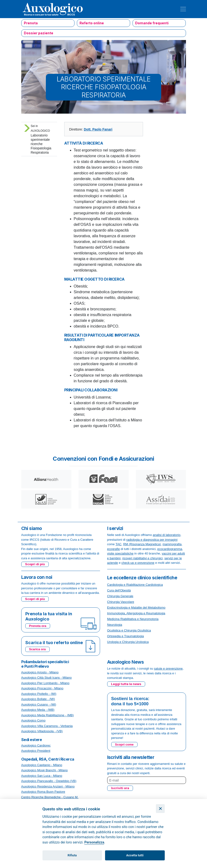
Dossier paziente (39, 33)
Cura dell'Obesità (119, 590)
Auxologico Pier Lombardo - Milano (45, 683)
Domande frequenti (152, 23)
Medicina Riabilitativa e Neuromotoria (133, 619)
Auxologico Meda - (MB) (38, 710)
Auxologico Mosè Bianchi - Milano (45, 770)
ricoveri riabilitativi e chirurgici (142, 558)
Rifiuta (72, 855)
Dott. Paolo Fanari (98, 129)
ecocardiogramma (170, 549)
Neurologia (115, 625)
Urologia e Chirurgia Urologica (128, 642)
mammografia (172, 544)
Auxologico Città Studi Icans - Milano (47, 678)
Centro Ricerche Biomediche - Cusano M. (50, 797)
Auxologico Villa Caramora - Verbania (47, 726)
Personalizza (94, 842)
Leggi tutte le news (126, 684)
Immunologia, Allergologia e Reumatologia (136, 613)
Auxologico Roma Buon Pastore (43, 792)
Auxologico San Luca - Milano (42, 776)
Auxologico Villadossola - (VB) (42, 731)
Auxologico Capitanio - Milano (42, 765)
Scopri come (124, 744)
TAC (119, 544)
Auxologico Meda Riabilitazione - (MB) (48, 715)
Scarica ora (37, 649)
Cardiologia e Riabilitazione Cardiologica (135, 585)
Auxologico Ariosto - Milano (40, 672)
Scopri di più (35, 564)
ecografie (114, 549)
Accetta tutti (135, 855)
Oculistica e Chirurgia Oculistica (129, 630)
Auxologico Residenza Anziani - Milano (48, 786)
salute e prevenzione (168, 669)
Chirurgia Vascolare (121, 602)
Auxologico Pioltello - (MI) (39, 694)
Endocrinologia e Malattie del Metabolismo (136, 608)
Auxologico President (36, 751)
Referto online (92, 23)
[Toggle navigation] (183, 9)
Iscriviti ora (120, 788)
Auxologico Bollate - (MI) (38, 699)
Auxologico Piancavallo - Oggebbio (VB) (49, 781)
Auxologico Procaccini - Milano (42, 688)
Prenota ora (38, 626)
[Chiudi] (160, 809)
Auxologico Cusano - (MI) (39, 704)
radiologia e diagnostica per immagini (152, 540)
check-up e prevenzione (138, 563)
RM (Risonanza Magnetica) (142, 544)
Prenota (31, 23)
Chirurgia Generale (120, 596)
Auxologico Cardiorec (36, 745)
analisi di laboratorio (167, 535)
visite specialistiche (120, 553)
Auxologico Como (33, 720)
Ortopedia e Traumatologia (126, 636)
